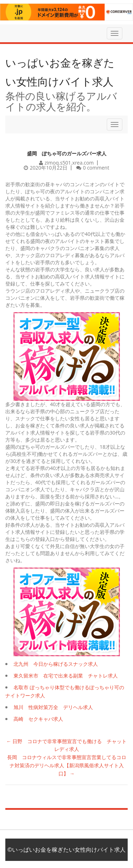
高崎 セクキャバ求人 (38, 719)
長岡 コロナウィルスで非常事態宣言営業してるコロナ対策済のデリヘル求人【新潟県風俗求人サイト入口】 (67, 765)
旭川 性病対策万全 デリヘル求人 (53, 707)
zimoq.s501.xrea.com (69, 163)
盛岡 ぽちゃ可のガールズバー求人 (67, 153)
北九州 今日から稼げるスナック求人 (56, 664)
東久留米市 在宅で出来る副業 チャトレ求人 (66, 676)
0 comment (96, 168)
